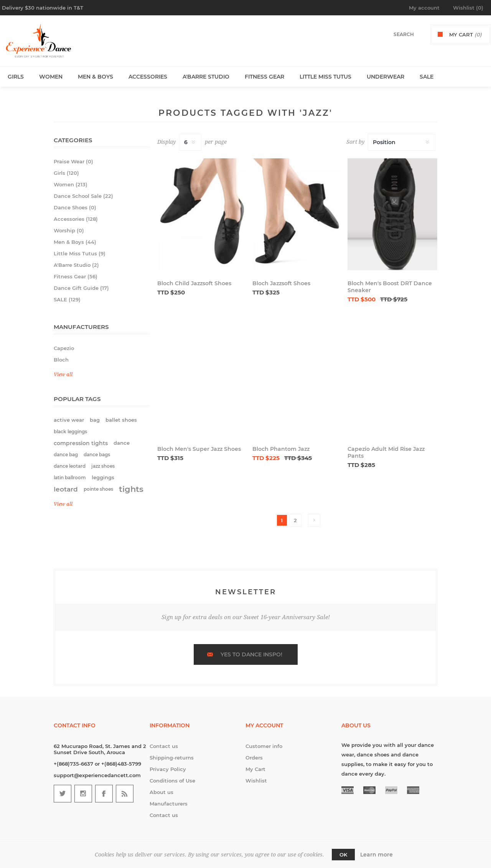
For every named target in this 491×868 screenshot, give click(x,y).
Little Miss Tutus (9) (80, 253)
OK (343, 855)
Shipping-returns (172, 758)
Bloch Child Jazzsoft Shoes (194, 283)
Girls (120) (66, 173)
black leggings (70, 432)
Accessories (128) (76, 219)
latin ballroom (70, 478)
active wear (69, 420)
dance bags (97, 455)
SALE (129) (67, 299)
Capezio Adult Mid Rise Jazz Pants (386, 452)
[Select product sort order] (402, 142)
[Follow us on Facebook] (104, 794)
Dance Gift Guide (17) (81, 288)
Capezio (64, 348)
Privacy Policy (168, 769)
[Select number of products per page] (190, 142)
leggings (103, 478)
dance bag (66, 455)
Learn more (376, 855)
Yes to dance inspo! (251, 654)
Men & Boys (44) (75, 242)
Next (314, 520)
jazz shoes (103, 466)
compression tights (81, 443)
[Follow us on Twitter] (63, 794)
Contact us (164, 746)
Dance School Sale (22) (83, 196)
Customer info (264, 746)
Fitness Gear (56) (76, 276)
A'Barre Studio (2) (76, 265)
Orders (254, 758)
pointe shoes (98, 489)
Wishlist (256, 781)
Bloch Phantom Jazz (281, 449)
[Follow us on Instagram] (83, 794)
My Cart (255, 769)
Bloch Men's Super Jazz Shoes (199, 449)
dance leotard (70, 466)
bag (95, 420)
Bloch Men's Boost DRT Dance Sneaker (390, 287)
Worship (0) (69, 230)
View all (63, 374)
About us (161, 792)
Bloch (61, 360)
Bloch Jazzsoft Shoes (281, 283)
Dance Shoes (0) (75, 207)
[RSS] (125, 794)
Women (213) (71, 184)
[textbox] (396, 34)
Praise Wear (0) (73, 161)
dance (122, 443)
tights (131, 489)
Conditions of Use (172, 781)
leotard (66, 489)
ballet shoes (121, 420)
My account (424, 8)
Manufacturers (169, 804)
